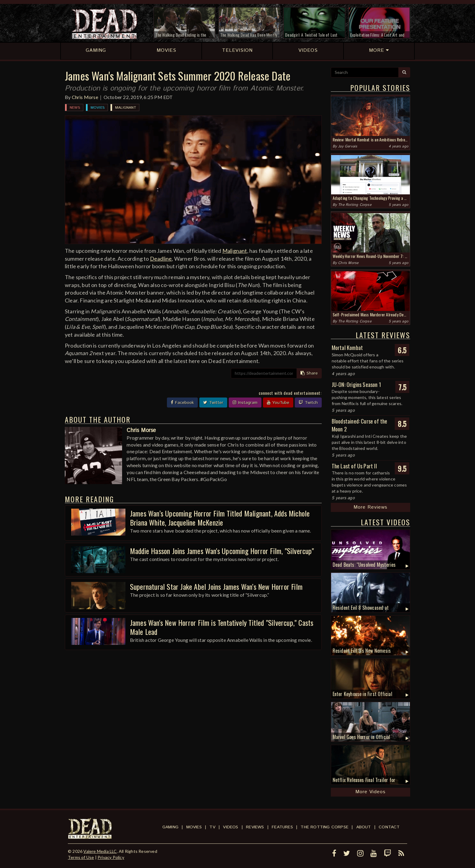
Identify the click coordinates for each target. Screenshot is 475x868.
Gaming (170, 827)
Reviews (255, 827)
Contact (389, 827)
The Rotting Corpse (355, 205)
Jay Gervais (348, 146)
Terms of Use (81, 857)
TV (212, 827)
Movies (98, 108)
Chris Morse (85, 97)
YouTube (278, 403)
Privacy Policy (111, 857)
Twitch (308, 403)
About (364, 827)
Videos (231, 827)
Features (282, 827)
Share (309, 373)
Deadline (161, 259)
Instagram (245, 403)
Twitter (213, 403)
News (75, 108)
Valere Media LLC (100, 851)
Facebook (182, 403)
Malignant (126, 108)
